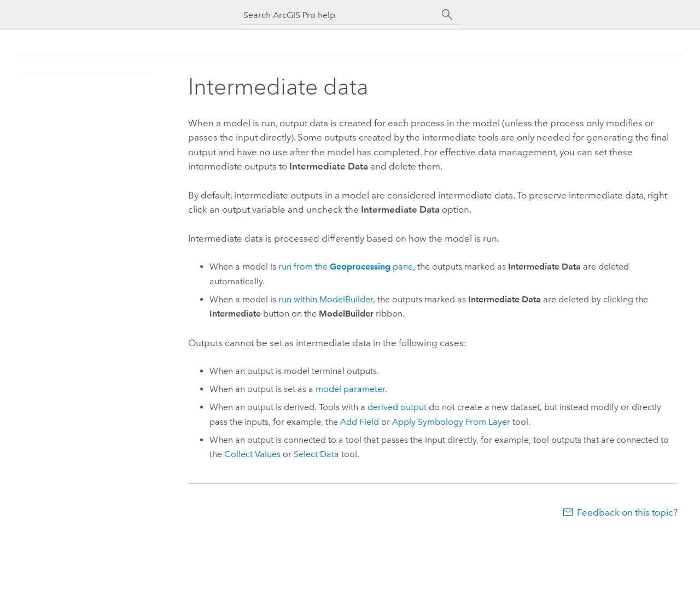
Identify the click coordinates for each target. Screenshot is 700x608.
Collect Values (252, 454)
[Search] (447, 15)
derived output (397, 407)
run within (326, 299)
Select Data (316, 454)
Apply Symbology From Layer (451, 422)
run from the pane (346, 267)
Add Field (360, 422)
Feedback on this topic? (627, 512)
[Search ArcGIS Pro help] (339, 15)
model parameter (350, 389)
